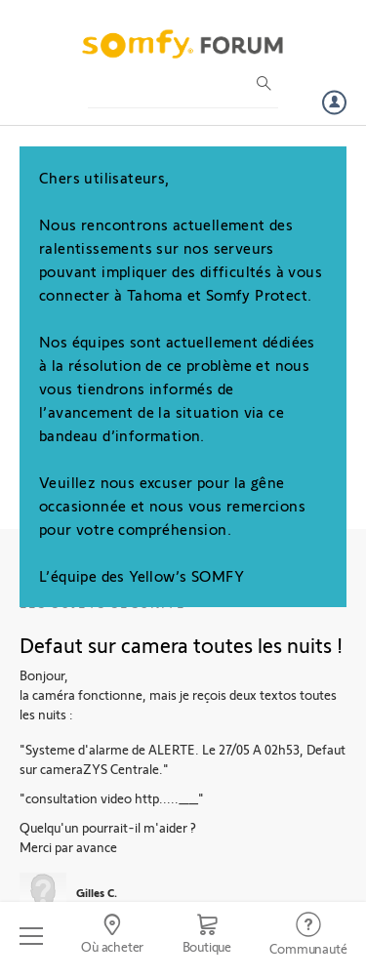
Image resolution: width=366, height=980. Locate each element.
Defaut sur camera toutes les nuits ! (181, 644)
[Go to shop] (207, 936)
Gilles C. (97, 892)
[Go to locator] (112, 936)
